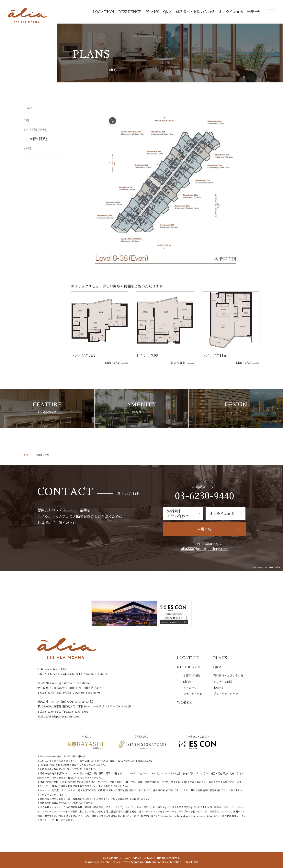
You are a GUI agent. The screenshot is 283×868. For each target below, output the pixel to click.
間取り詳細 (117, 363)
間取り (187, 682)
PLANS (152, 12)
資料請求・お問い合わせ (195, 12)
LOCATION (103, 12)
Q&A (167, 12)
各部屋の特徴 (191, 676)
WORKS (184, 703)
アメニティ (190, 688)
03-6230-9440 (204, 496)
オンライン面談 (231, 12)
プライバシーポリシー (227, 694)
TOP (26, 455)
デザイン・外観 (193, 694)
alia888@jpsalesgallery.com (204, 549)
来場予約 (254, 12)
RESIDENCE (130, 12)
